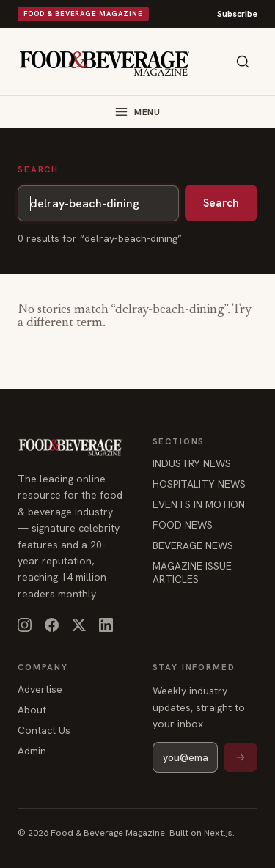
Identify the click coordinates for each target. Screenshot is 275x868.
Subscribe (237, 14)
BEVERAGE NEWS (193, 545)
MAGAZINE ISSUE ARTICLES (192, 573)
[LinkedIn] (106, 625)
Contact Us (44, 730)
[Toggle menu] (137, 112)
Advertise (40, 689)
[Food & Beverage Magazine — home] (104, 62)
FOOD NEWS (183, 525)
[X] (79, 625)
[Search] (243, 62)
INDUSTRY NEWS (192, 463)
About (32, 710)
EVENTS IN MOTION (199, 504)
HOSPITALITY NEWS (199, 484)
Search (221, 203)
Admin (32, 751)
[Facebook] (52, 625)
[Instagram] (25, 625)
